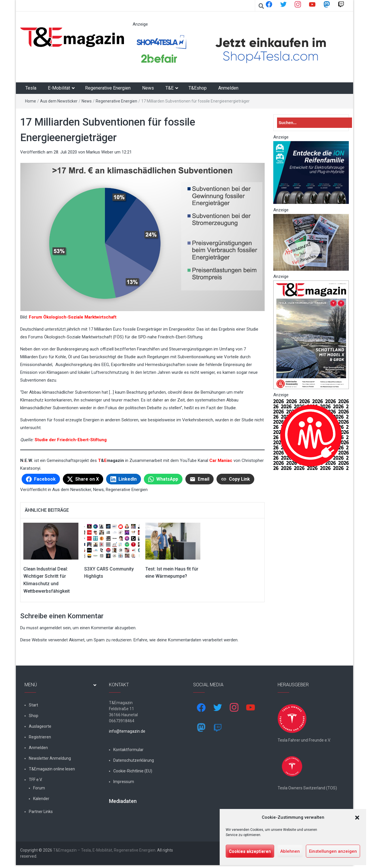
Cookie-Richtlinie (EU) (133, 771)
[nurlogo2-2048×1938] (311, 434)
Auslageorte (40, 726)
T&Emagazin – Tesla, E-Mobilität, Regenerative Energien (104, 850)
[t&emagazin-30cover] (311, 334)
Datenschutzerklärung (134, 760)
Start (33, 705)
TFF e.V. (36, 780)
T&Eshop (198, 88)
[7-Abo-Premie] (311, 242)
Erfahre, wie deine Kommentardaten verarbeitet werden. (186, 640)
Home (31, 101)
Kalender (41, 799)
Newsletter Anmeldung (50, 758)
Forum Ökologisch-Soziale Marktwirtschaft (73, 317)
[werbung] (238, 50)
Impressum (124, 782)
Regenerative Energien (108, 88)
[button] (357, 818)
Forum (39, 788)
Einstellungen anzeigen (333, 851)
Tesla (31, 88)
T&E (170, 88)
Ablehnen (290, 851)
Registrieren (40, 737)
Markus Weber (100, 152)
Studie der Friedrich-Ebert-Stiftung (71, 440)
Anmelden (228, 88)
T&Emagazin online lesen (52, 769)
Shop (34, 716)
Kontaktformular (128, 750)
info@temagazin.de (127, 731)
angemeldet (51, 628)
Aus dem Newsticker (59, 101)
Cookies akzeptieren (250, 851)
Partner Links (41, 812)
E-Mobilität (59, 88)
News (148, 88)
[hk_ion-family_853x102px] (311, 172)
